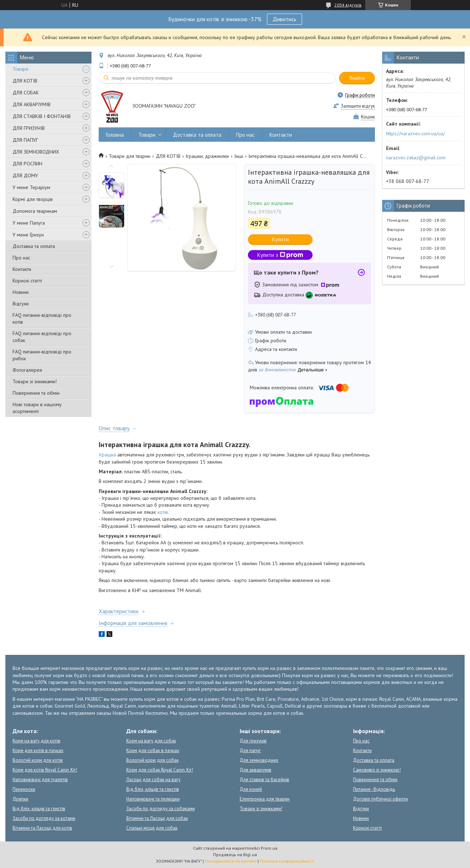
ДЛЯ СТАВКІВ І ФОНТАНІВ (42, 116)
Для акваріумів (255, 770)
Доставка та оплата (34, 246)
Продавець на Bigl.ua (235, 855)
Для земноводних (259, 760)
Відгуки (21, 304)
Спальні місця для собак (152, 828)
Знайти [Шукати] (357, 78)
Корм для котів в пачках (38, 750)
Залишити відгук (358, 106)
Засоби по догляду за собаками (161, 809)
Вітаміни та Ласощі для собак (157, 818)
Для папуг (250, 750)
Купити (280, 239)
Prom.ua (269, 848)
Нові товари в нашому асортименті (37, 408)
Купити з (280, 255)
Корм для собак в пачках (153, 750)
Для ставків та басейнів (264, 780)
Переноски (24, 789)
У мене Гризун (28, 235)
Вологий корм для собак (152, 760)
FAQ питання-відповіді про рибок (42, 355)
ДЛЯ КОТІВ (25, 81)
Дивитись (285, 19)
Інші (239, 156)
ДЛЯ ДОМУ (25, 175)
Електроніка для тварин (265, 799)
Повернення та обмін (36, 393)
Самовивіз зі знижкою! (377, 770)
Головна (115, 135)
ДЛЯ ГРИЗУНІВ (29, 128)
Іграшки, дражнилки (207, 156)
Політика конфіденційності (287, 861)
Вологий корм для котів (38, 760)
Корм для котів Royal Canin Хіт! (45, 770)
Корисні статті (27, 281)
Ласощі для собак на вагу (153, 780)
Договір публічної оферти (380, 799)
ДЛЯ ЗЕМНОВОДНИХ (36, 152)
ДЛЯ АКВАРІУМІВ (32, 104)
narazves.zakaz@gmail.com (416, 158)
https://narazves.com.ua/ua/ (415, 133)
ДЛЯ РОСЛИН (27, 164)
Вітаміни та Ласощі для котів (42, 828)
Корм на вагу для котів (36, 741)
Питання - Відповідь (374, 789)
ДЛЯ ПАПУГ (25, 140)
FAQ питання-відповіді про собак (42, 337)
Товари (20, 69)
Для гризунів (253, 741)
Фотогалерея (27, 370)
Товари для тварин (130, 156)
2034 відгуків (348, 5)
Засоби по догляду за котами (44, 818)
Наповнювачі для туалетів (40, 780)
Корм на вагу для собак (151, 741)
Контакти (22, 269)
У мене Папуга (29, 223)
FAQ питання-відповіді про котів (42, 318)
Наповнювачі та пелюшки (153, 799)
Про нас (21, 258)
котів (163, 512)
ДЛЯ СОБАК (26, 93)
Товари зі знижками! (35, 381)
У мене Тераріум (31, 187)
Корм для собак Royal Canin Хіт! (160, 770)
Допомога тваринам (35, 211)
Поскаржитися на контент (231, 861)
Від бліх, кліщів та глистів (39, 809)
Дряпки (20, 799)
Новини (21, 292)
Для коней (251, 789)
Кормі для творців (33, 199)
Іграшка (107, 455)
